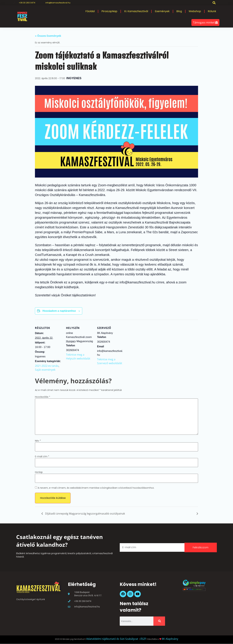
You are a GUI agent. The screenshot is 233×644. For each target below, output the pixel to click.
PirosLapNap (109, 11)
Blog (179, 11)
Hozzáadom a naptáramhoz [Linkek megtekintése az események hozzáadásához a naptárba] (59, 311)
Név (38, 441)
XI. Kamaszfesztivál (136, 11)
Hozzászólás (43, 397)
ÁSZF (143, 639)
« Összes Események (48, 36)
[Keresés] (159, 621)
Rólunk (212, 11)
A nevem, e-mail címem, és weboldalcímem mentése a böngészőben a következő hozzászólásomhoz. (96, 488)
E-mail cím (42, 456)
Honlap (39, 472)
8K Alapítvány (170, 639)
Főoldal (90, 11)
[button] (214, 3)
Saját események (45, 370)
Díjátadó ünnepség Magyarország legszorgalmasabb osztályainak (85, 514)
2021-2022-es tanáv (47, 366)
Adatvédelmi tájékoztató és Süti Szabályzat (113, 639)
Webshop (195, 11)
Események (162, 11)
